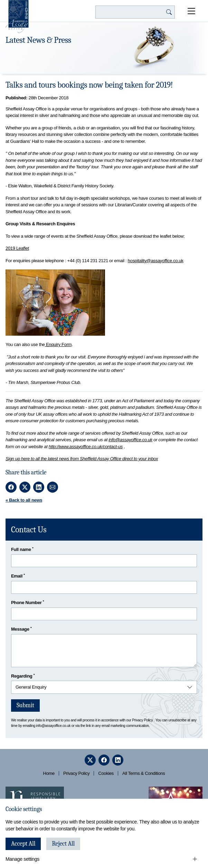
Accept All (23, 844)
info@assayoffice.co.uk (130, 440)
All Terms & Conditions (144, 773)
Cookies (106, 773)
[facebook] (104, 760)
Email (18, 576)
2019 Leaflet (17, 248)
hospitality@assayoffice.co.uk (156, 261)
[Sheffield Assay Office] (17, 17)
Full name (22, 549)
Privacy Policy (142, 720)
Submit (25, 705)
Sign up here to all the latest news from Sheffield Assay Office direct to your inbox (82, 459)
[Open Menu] (191, 11)
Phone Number (27, 602)
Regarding (23, 676)
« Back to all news (24, 500)
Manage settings (22, 859)
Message (21, 629)
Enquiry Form (58, 344)
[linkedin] (118, 760)
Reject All (63, 844)
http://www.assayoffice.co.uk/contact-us (86, 447)
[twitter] (90, 760)
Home (49, 773)
